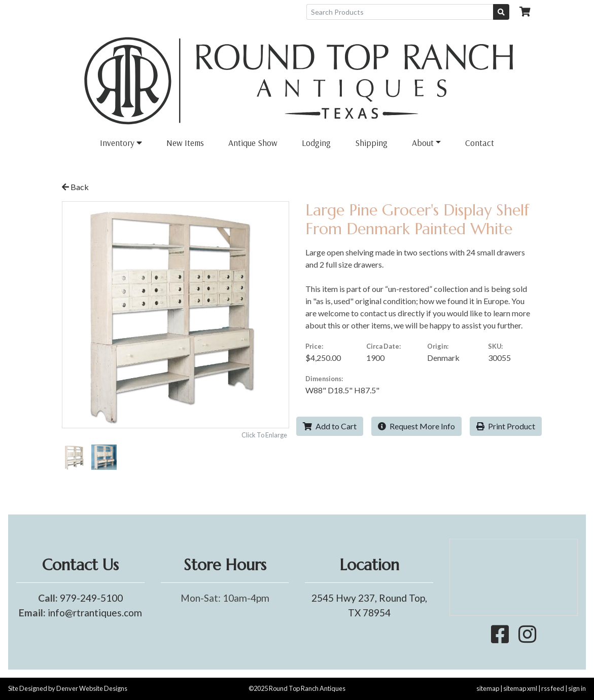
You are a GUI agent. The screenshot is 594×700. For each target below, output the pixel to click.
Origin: (438, 346)
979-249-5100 (91, 598)
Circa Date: (383, 346)
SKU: (495, 346)
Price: (314, 346)
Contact (480, 142)
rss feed (553, 688)
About (423, 142)
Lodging (316, 142)
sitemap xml (520, 688)
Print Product (506, 426)
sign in (577, 688)
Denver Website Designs (92, 688)
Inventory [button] (121, 142)
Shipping (371, 142)
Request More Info (416, 426)
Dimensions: (324, 379)
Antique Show (253, 142)
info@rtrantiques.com (95, 613)
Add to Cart (330, 426)
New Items (185, 142)
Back (75, 187)
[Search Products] (400, 12)
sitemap (488, 688)
